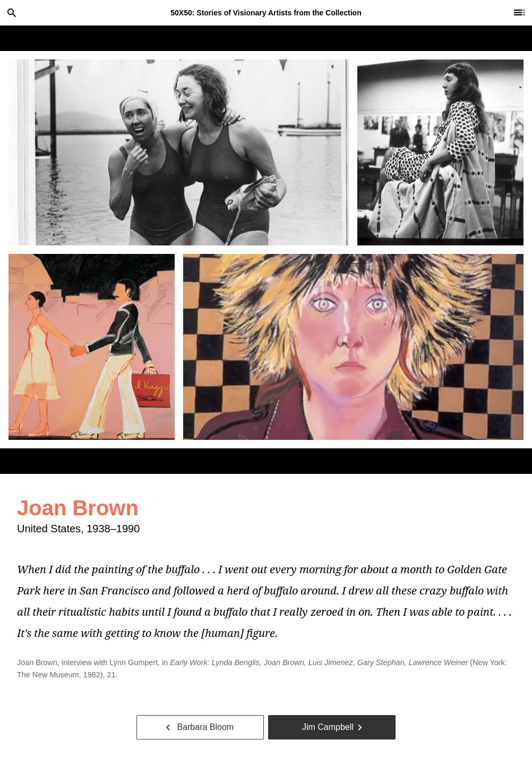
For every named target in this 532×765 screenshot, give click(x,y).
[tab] (179, 152)
